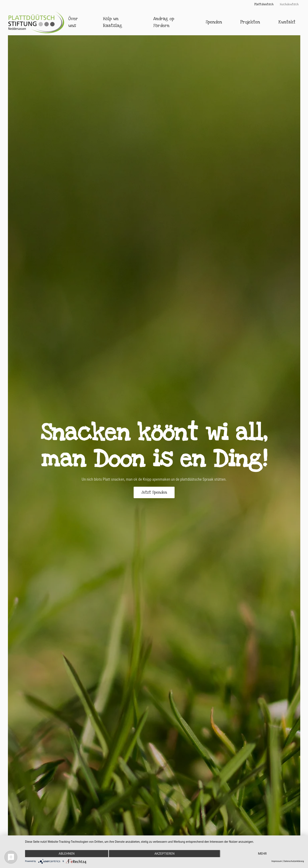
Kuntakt (287, 22)
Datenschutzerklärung (294, 861)
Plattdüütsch (264, 4)
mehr (262, 854)
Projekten (250, 22)
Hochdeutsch (289, 4)
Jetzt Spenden (154, 492)
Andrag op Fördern (164, 22)
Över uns (73, 22)
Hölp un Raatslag (113, 22)
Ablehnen (67, 854)
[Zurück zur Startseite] (36, 22)
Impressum (277, 861)
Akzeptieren (164, 854)
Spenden (214, 22)
